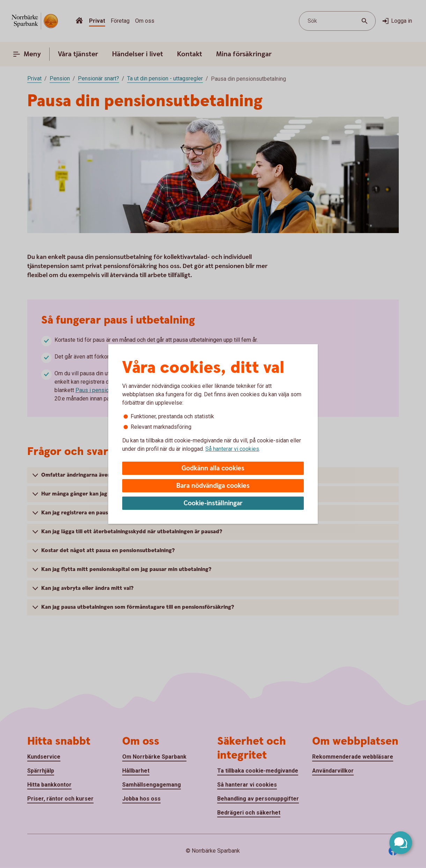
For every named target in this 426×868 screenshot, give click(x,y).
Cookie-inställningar (213, 503)
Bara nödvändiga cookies (213, 486)
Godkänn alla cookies (213, 468)
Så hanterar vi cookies (232, 449)
